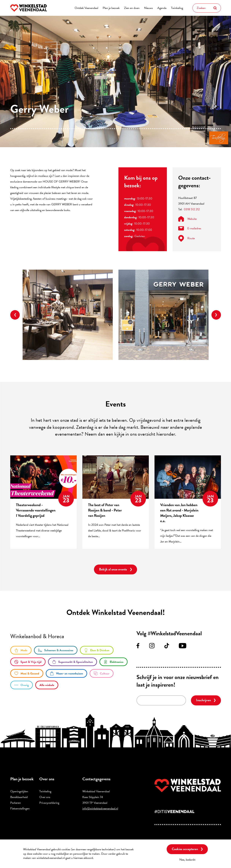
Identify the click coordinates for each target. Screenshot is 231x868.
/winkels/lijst (47, 685)
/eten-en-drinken (97, 650)
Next (216, 315)
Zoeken (215, 8)
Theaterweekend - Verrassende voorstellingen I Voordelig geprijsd (36, 510)
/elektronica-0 (114, 662)
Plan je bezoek (111, 8)
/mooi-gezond (27, 673)
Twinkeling (177, 8)
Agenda (162, 8)
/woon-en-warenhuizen (66, 673)
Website (187, 219)
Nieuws (148, 8)
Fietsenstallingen (20, 808)
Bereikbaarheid (19, 797)
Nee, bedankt (187, 860)
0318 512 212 (192, 209)
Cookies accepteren (185, 849)
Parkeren (16, 803)
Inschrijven (203, 700)
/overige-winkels (22, 685)
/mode (21, 650)
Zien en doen (132, 8)
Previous (15, 315)
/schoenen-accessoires (56, 650)
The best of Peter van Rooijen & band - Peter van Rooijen (105, 510)
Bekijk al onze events (113, 569)
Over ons (45, 797)
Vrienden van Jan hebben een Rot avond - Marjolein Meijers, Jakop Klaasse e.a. (179, 513)
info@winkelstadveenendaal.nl (100, 808)
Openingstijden (19, 791)
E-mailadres (190, 228)
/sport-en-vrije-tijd (28, 662)
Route (186, 238)
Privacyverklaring (49, 803)
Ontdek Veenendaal (86, 8)
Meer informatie (105, 858)
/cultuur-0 (102, 673)
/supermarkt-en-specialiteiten (73, 662)
